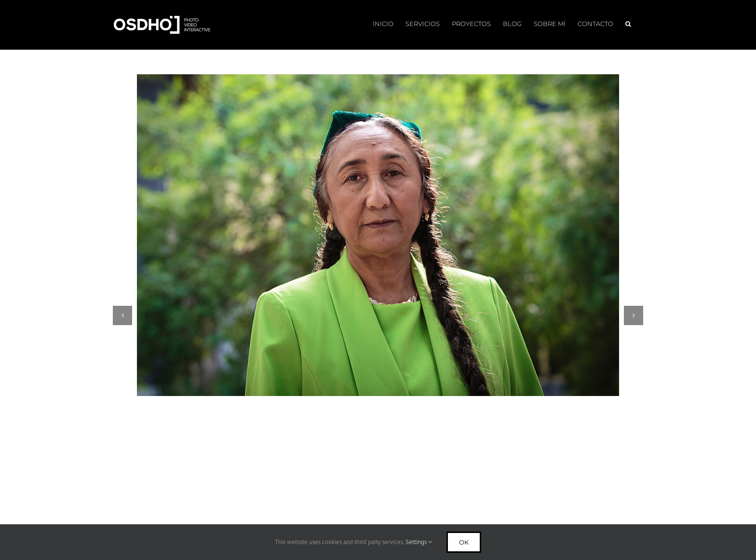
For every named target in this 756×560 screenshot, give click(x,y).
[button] (628, 23)
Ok (464, 542)
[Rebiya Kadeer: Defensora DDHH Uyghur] (378, 235)
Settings (419, 542)
